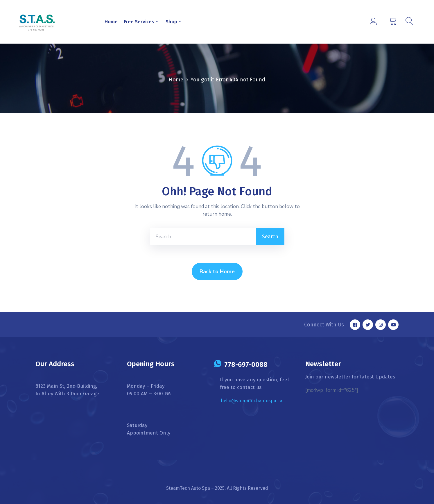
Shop (174, 22)
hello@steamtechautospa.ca (252, 401)
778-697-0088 (246, 364)
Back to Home (217, 271)
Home (111, 22)
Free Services (142, 22)
